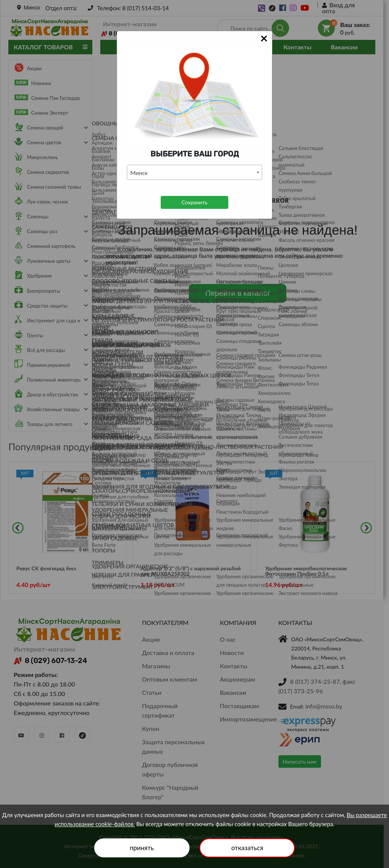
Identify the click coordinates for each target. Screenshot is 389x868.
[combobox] (194, 172)
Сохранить (194, 202)
